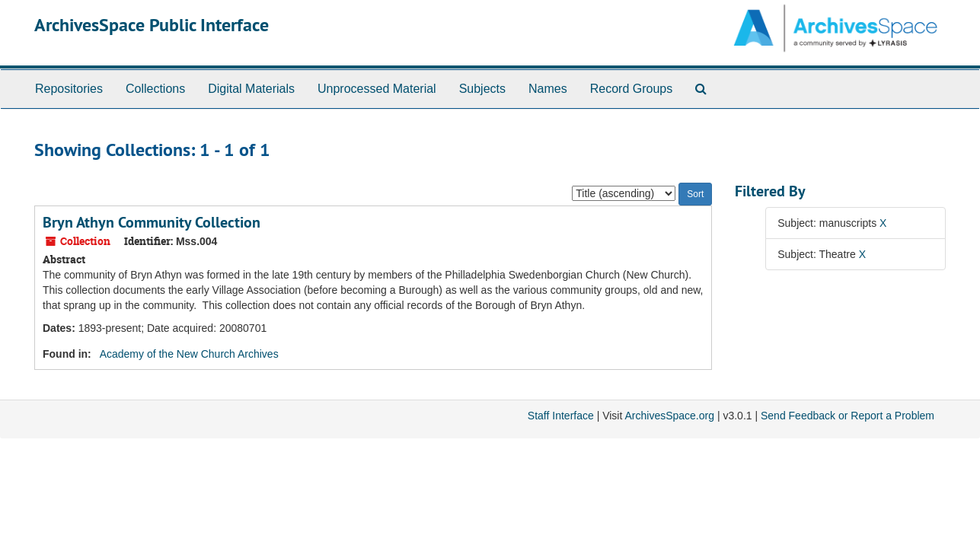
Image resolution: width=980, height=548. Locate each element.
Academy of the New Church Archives (189, 354)
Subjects (482, 89)
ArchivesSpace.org (669, 416)
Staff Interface (561, 416)
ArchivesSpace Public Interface (152, 25)
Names (548, 89)
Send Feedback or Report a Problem (848, 416)
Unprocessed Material (377, 89)
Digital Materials (251, 89)
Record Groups (632, 89)
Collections (155, 89)
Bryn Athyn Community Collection (152, 222)
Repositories (69, 89)
